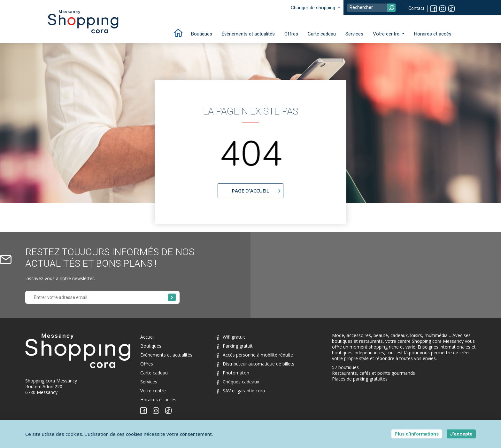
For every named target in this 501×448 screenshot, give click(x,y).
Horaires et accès (433, 34)
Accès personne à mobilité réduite (255, 355)
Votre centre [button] (387, 34)
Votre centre (153, 391)
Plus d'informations (417, 434)
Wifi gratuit (231, 337)
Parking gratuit (235, 346)
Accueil (147, 337)
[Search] (371, 8)
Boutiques (202, 34)
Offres (291, 34)
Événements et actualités (248, 34)
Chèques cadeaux (238, 382)
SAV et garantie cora (241, 391)
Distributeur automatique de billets (256, 364)
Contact (416, 8)
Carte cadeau (322, 34)
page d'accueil (250, 191)
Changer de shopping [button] (314, 8)
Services (354, 34)
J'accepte (461, 434)
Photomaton (233, 373)
